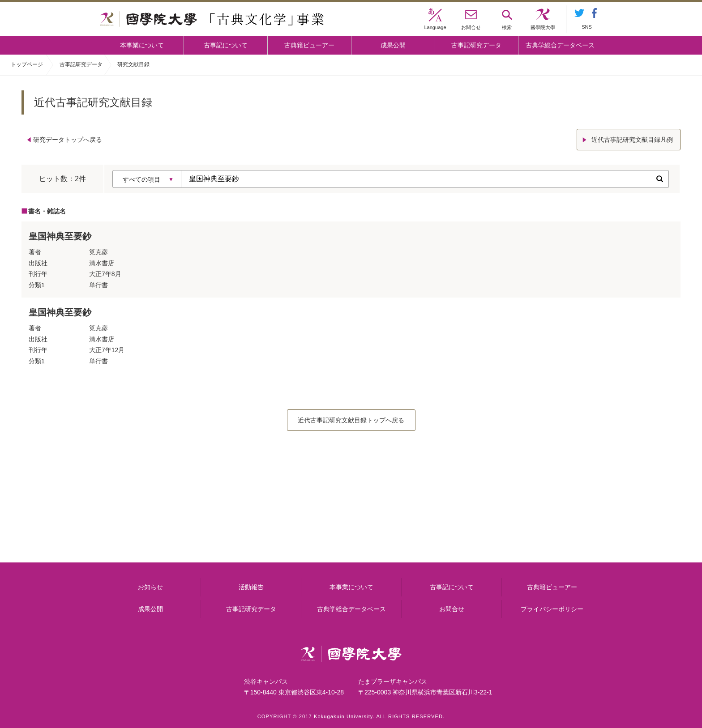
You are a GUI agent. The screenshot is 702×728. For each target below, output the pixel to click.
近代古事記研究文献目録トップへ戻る (351, 420)
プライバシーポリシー (552, 609)
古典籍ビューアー (309, 45)
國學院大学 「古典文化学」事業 (212, 19)
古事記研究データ (476, 45)
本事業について (142, 45)
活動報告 (251, 587)
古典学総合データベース (560, 45)
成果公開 (393, 45)
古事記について (226, 45)
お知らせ (150, 587)
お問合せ (452, 609)
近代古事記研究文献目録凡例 (632, 140)
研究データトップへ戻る (68, 140)
